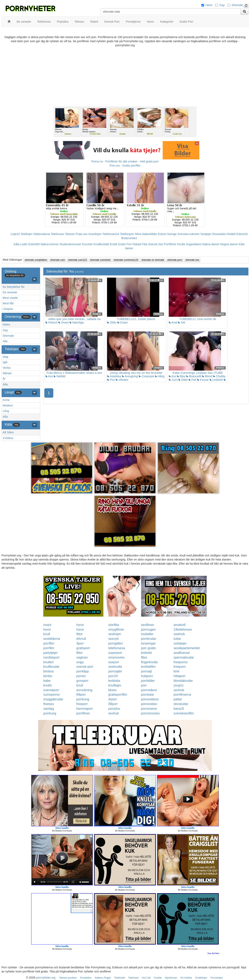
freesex (49, 704)
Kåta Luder (21, 244)
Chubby (219, 376)
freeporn (180, 667)
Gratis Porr (125, 244)
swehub (179, 634)
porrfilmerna (182, 695)
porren (81, 676)
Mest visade (10, 298)
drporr (113, 699)
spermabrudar (184, 657)
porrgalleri (116, 643)
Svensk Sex (156, 244)
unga (80, 662)
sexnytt (113, 639)
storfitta (114, 625)
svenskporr (51, 690)
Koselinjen (95, 234)
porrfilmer (83, 713)
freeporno (181, 662)
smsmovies (116, 657)
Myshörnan (171, 978)
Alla (5, 341)
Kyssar (203, 380)
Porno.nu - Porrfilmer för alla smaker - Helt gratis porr (125, 161)
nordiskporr (51, 657)
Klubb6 (231, 234)
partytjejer (50, 653)
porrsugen (148, 630)
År (4, 379)
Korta (6, 400)
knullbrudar (51, 667)
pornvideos (149, 690)
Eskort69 (34, 244)
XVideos (8, 438)
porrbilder (148, 681)
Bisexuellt (194, 376)
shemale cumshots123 (126, 260)
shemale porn (175, 260)
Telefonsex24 (111, 234)
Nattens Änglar (103, 978)
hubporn (147, 676)
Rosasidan (219, 234)
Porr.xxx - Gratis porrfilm (125, 166)
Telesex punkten (68, 978)
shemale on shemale (153, 260)
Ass (49, 376)
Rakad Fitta (140, 244)
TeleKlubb (120, 978)
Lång (6, 411)
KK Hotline (186, 978)
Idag (5, 357)
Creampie (146, 376)
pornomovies (150, 713)
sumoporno (51, 695)
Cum (173, 380)
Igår (5, 362)
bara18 (179, 709)
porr (144, 685)
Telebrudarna (42, 234)
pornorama (149, 709)
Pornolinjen (217, 978)
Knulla (181, 244)
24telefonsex (183, 630)
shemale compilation (36, 260)
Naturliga (77, 322)
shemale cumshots (100, 260)
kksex (112, 690)
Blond (207, 376)
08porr (113, 704)
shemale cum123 (78, 260)
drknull (81, 639)
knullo (48, 685)
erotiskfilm (148, 667)
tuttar (177, 639)
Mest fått (8, 303)
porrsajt (146, 671)
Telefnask (133, 978)
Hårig (160, 376)
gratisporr (83, 648)
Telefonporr (127, 234)
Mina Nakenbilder (146, 234)
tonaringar (148, 643)
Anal (173, 322)
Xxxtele (158, 978)
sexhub (179, 690)
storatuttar (181, 704)
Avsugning (130, 376)
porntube (147, 695)
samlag (49, 709)
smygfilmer (116, 630)
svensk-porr (85, 667)
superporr (115, 653)
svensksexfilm (184, 713)
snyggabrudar (53, 699)
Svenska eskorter (189, 234)
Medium (8, 405)
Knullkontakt (101, 244)
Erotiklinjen (201, 978)
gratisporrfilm (118, 695)
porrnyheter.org (46, 978)
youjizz (179, 685)
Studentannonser (71, 244)
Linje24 (15, 234)
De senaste (10, 292)
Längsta (8, 309)
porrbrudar (149, 639)
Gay (222, 5)
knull (47, 634)
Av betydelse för (14, 287)
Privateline (86, 978)
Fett (192, 380)
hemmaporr (85, 709)
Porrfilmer (170, 244)
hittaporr (180, 676)
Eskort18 (242, 234)
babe (47, 681)
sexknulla (115, 667)
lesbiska (114, 681)
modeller (147, 634)
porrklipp (83, 671)
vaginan (82, 657)
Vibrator (122, 380)
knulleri (49, 662)
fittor (80, 634)
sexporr (114, 662)
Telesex (70, 234)
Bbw (181, 376)
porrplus (114, 709)
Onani (63, 322)
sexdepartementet (187, 648)
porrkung (83, 699)
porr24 (113, 676)
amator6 (180, 625)
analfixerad (182, 653)
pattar (178, 699)
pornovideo (149, 704)
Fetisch (51, 322)
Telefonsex (57, 234)
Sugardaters (194, 244)
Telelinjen (27, 234)
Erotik (114, 244)
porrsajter (115, 671)
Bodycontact (129, 238)
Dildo (112, 322)
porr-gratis (148, 648)
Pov (111, 380)
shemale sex (192, 260)
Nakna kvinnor (50, 244)
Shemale (237, 5)
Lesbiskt (216, 380)
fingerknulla (149, 662)
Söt (181, 322)
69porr (81, 695)
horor (80, 625)
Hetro (209, 5)
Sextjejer (206, 234)
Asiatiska (114, 376)
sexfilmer (147, 625)
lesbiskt (146, 653)
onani (47, 625)
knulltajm (115, 685)
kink (176, 671)
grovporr (83, 681)
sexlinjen (115, 634)
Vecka (7, 368)
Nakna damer (211, 244)
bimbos (49, 671)
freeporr (82, 704)
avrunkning (84, 690)
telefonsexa (117, 648)
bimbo (48, 676)
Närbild (59, 376)
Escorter (87, 244)
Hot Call (146, 978)
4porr (80, 643)
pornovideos (150, 699)
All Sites (8, 432)
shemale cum (57, 260)
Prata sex (82, 234)
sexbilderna (52, 639)
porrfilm (49, 643)
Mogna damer (229, 244)
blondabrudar (183, 681)
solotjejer (180, 643)
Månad (7, 373)
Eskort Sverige (167, 234)
